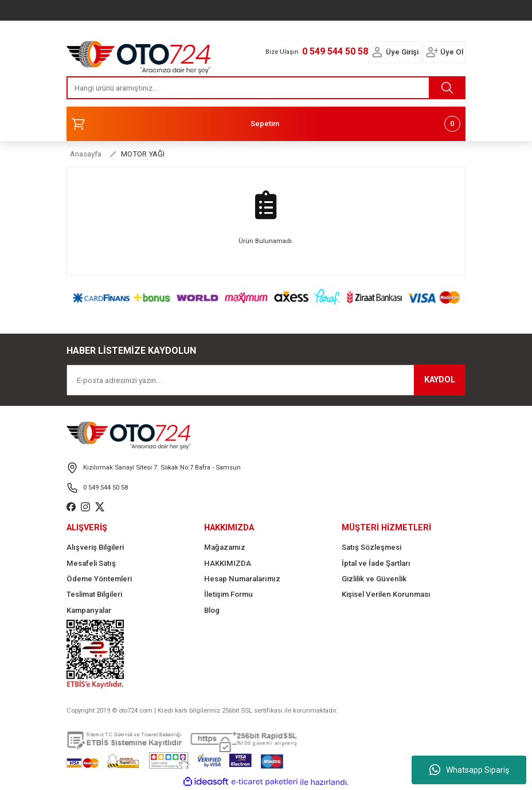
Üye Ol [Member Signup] (452, 52)
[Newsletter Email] (266, 380)
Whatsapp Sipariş (469, 770)
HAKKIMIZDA (228, 563)
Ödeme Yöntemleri (99, 579)
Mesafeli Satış (91, 563)
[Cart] (266, 124)
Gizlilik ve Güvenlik (374, 579)
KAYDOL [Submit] (440, 380)
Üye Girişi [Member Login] (402, 52)
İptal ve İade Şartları (376, 563)
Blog (212, 610)
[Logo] (139, 54)
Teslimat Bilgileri (94, 594)
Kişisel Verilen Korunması (386, 594)
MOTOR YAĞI (143, 154)
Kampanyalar (89, 610)
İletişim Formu (228, 594)
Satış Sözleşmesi (371, 547)
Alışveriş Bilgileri (95, 547)
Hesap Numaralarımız (242, 579)
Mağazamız (225, 547)
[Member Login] (377, 52)
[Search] (266, 88)
